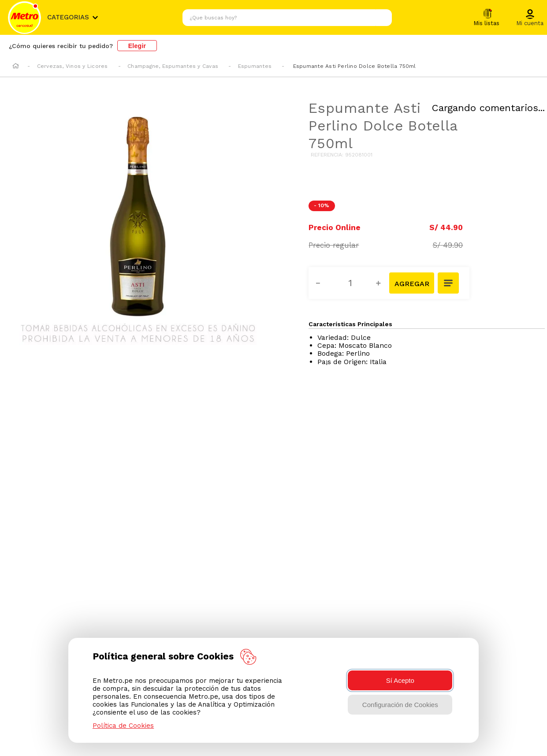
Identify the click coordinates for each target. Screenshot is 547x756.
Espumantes (255, 66)
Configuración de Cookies (400, 705)
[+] (383, 283)
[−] (323, 283)
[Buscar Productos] (383, 18)
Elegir (137, 46)
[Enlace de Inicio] (16, 67)
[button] (530, 18)
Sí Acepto (400, 680)
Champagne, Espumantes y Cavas (173, 66)
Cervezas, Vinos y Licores (73, 66)
